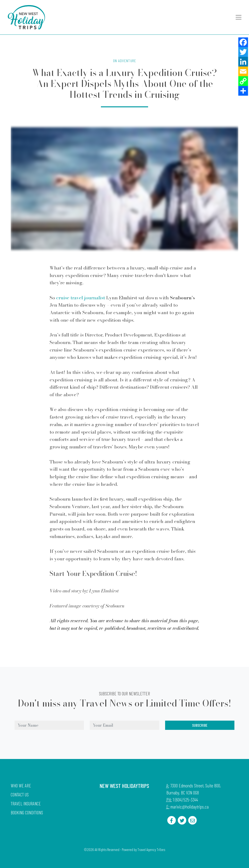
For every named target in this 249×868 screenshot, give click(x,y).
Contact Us (20, 795)
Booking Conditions (27, 813)
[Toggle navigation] (239, 17)
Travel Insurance (26, 804)
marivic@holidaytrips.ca (190, 807)
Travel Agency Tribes (151, 850)
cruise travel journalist (81, 298)
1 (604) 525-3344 (185, 800)
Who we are (21, 786)
